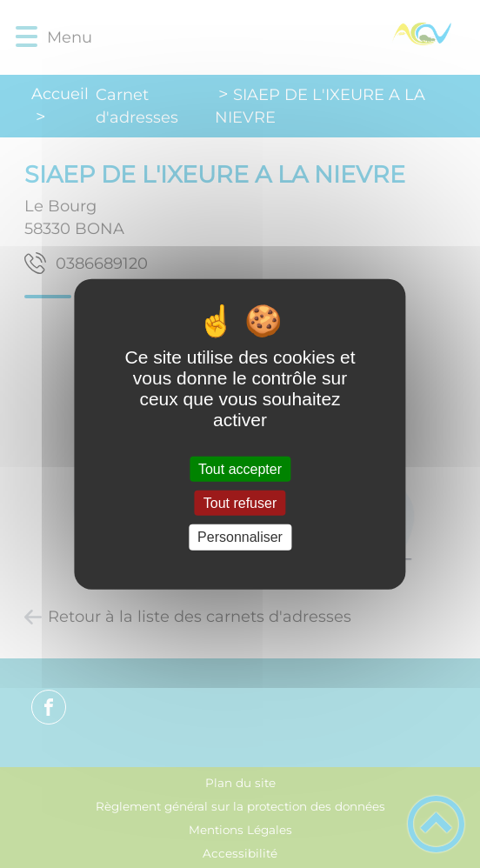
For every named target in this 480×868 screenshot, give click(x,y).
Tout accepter (240, 469)
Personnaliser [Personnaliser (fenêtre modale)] (240, 537)
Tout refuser (240, 503)
